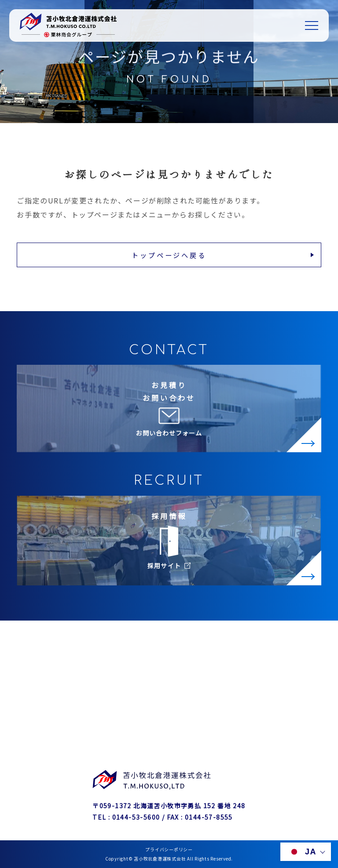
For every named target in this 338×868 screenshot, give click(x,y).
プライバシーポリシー (169, 849)
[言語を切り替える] (306, 852)
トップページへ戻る (169, 255)
